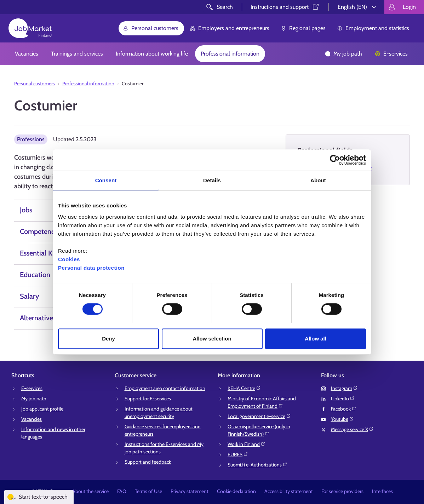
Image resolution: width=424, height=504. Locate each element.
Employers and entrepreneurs (230, 28)
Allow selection (212, 339)
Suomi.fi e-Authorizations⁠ (257, 465)
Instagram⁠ (344, 388)
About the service (90, 491)
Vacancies (27, 54)
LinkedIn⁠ (343, 399)
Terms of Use (148, 491)
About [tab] (318, 180)
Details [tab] (212, 180)
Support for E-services (148, 399)
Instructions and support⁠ (285, 7)
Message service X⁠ (352, 429)
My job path (343, 54)
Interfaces (382, 491)
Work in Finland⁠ (247, 444)
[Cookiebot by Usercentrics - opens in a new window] (335, 160)
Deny (108, 339)
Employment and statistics (373, 28)
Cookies (69, 259)
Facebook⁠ (344, 409)
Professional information (230, 54)
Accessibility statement (289, 491)
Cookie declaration (236, 491)
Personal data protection (91, 268)
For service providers (342, 491)
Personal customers (151, 28)
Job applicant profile (42, 409)
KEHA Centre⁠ (244, 388)
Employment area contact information (165, 388)
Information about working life (152, 54)
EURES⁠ (238, 454)
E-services (391, 54)
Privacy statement (190, 491)
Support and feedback (148, 462)
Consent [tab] (106, 180)
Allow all (316, 339)
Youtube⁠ (342, 419)
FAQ (122, 491)
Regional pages (303, 28)
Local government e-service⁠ (259, 416)
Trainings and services (77, 54)
